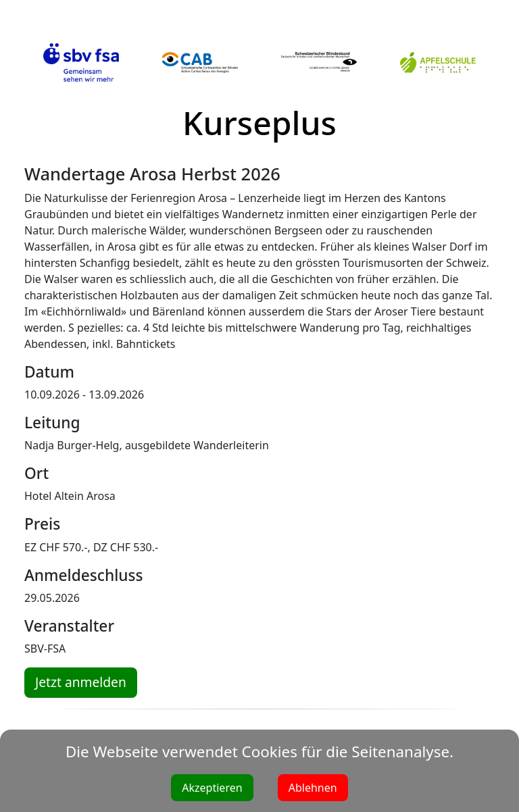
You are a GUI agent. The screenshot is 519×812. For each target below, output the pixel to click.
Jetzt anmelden (81, 682)
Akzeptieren (212, 788)
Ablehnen (313, 788)
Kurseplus (259, 123)
